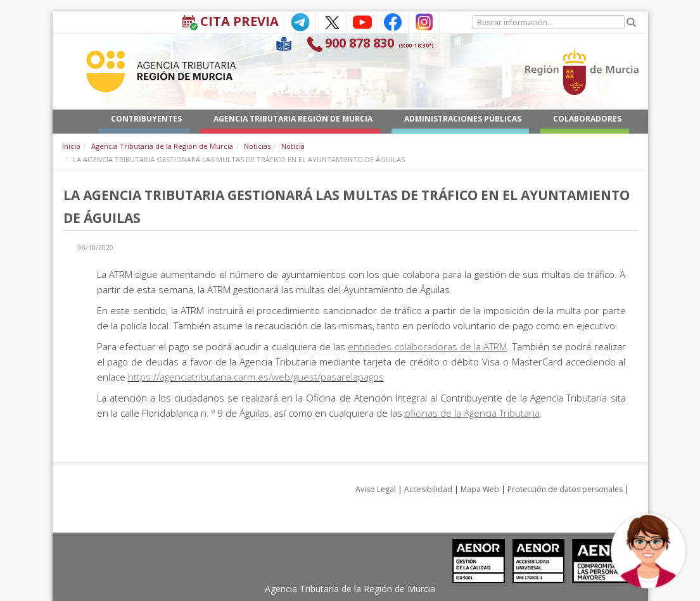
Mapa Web (480, 489)
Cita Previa (239, 21)
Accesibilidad (428, 489)
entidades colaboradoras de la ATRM (427, 346)
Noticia (293, 146)
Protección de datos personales (565, 489)
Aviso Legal (376, 489)
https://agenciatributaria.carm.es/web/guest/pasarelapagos (256, 377)
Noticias (257, 146)
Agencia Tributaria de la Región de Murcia (162, 146)
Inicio (71, 146)
